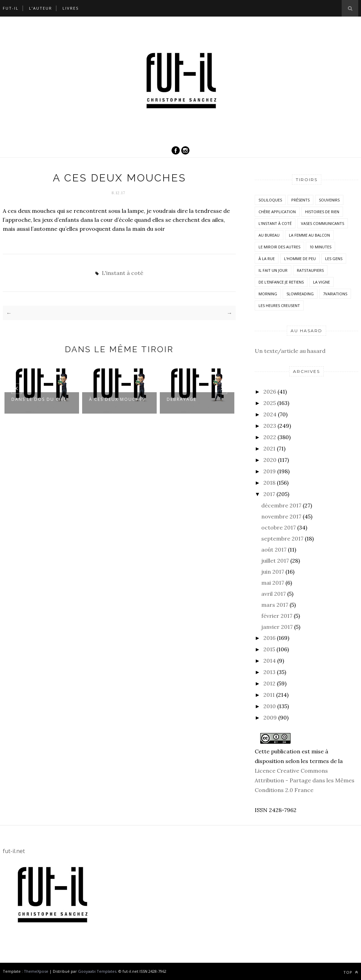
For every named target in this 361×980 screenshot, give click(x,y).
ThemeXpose (36, 971)
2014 (270, 661)
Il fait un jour (273, 270)
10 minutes (320, 247)
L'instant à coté (123, 273)
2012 (269, 683)
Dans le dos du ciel (39, 399)
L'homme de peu (300, 259)
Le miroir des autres (279, 247)
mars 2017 (275, 605)
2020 (270, 460)
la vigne (321, 282)
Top (351, 972)
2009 (270, 717)
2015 (269, 649)
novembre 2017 (281, 516)
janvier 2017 (277, 627)
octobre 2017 (279, 527)
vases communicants (323, 223)
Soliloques (270, 200)
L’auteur (41, 8)
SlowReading (300, 294)
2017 (269, 494)
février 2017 (277, 616)
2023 (270, 426)
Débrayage (182, 399)
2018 (269, 483)
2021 (269, 448)
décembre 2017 (281, 505)
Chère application (277, 212)
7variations (335, 294)
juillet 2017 (275, 561)
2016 (269, 638)
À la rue (267, 259)
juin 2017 (273, 572)
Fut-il (11, 8)
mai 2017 (273, 583)
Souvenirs (329, 200)
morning (268, 294)
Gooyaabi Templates (97, 971)
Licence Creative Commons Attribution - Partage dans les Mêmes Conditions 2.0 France (305, 780)
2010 (270, 706)
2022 (270, 437)
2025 (270, 403)
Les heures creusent (279, 305)
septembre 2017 (282, 538)
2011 (269, 695)
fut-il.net (14, 851)
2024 (270, 414)
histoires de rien (322, 212)
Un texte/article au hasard (290, 351)
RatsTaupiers (310, 270)
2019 (270, 471)
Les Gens (334, 259)
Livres (71, 8)
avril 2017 (274, 594)
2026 (270, 392)
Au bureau (269, 235)
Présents (300, 200)
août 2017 (274, 550)
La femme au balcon (309, 235)
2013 (269, 672)
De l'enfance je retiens (281, 282)
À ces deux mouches (117, 399)
